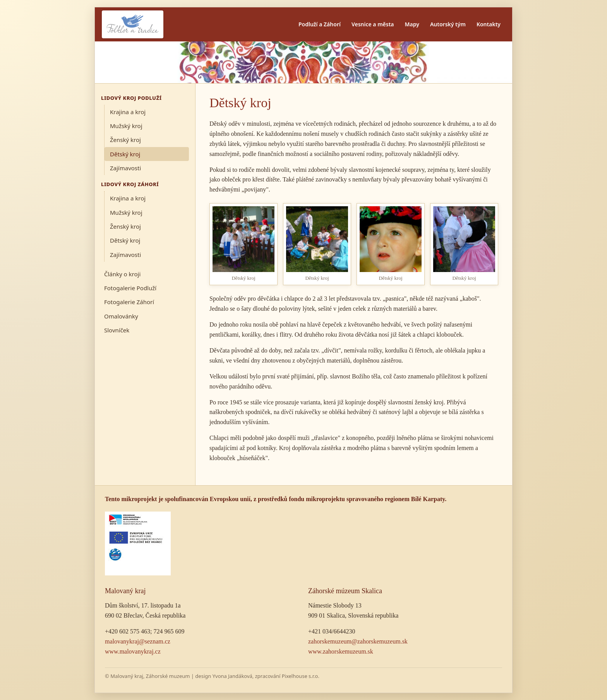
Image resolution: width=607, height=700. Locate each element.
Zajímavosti (125, 168)
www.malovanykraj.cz (133, 651)
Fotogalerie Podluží (130, 288)
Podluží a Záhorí (320, 24)
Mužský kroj (126, 126)
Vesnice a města (373, 24)
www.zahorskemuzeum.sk (341, 651)
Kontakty (489, 24)
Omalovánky (121, 316)
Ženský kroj (125, 140)
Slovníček (117, 330)
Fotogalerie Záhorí (129, 302)
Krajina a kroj (128, 112)
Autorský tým (448, 24)
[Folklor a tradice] (133, 24)
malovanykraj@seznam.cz (138, 641)
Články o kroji (122, 274)
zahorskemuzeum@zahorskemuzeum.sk (358, 641)
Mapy (412, 24)
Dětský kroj (125, 154)
